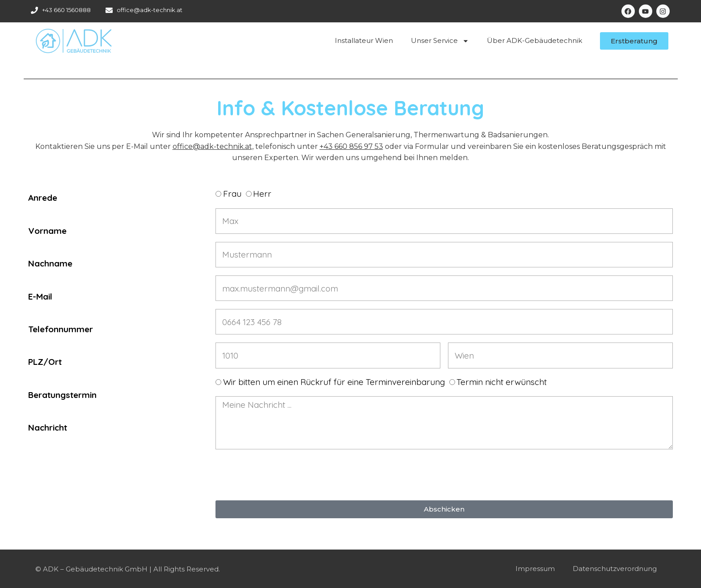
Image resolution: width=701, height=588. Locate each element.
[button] (634, 41)
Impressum (535, 569)
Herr (262, 194)
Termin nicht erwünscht (502, 382)
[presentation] (283, 475)
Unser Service (440, 41)
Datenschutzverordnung (615, 569)
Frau (232, 194)
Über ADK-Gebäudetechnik (534, 40)
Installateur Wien (364, 40)
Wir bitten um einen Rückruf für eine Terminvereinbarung (334, 382)
